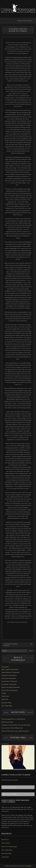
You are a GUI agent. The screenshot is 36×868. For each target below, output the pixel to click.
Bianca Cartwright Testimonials (11, 687)
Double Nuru (5, 696)
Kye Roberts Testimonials (9, 684)
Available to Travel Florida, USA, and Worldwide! (16, 725)
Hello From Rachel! (7, 722)
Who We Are (5, 840)
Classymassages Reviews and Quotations (13, 719)
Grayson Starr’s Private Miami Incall (12, 728)
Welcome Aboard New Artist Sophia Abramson (15, 731)
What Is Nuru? (6, 843)
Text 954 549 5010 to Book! (10, 780)
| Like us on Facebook (9, 787)
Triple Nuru (5, 699)
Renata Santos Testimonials (9, 690)
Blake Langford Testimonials (10, 669)
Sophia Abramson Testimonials (10, 672)
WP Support (28, 866)
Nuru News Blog (6, 703)
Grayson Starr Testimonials (11, 644)
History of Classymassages (9, 847)
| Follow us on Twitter (10, 794)
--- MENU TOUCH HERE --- (25, 21)
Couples (4, 693)
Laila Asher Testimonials (9, 678)
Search (31, 651)
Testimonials (6, 646)
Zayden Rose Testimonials (9, 675)
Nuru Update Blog (7, 706)
